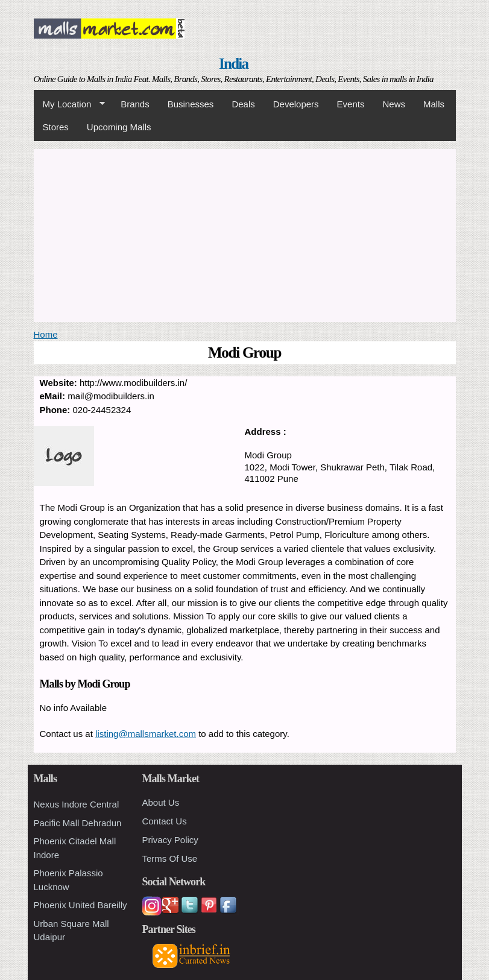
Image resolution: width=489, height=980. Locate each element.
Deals (243, 104)
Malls (434, 104)
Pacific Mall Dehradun (78, 823)
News (394, 104)
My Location (69, 104)
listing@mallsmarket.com (146, 734)
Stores (56, 127)
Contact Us (165, 821)
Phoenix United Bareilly (80, 905)
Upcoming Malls (119, 127)
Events (351, 104)
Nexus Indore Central (77, 804)
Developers (296, 104)
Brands (135, 104)
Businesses (191, 104)
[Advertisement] (245, 233)
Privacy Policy (170, 840)
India (233, 64)
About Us (161, 802)
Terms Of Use (170, 858)
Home (46, 334)
